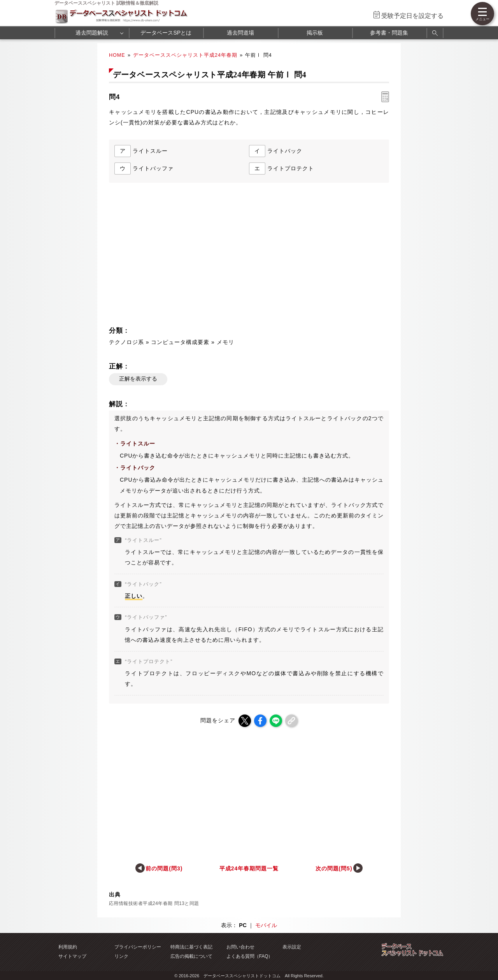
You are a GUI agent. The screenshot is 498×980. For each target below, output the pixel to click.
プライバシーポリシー (138, 947)
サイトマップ (72, 956)
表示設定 (292, 947)
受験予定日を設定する (412, 16)
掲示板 (315, 33)
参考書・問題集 (389, 33)
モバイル (266, 925)
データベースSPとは (166, 33)
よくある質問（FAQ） (250, 956)
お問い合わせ (240, 947)
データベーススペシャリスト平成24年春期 (185, 55)
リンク (121, 956)
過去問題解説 (92, 33)
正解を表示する (138, 379)
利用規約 (68, 947)
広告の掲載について (191, 956)
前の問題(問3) (164, 868)
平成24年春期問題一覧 (249, 868)
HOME (117, 55)
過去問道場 (240, 33)
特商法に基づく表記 (191, 947)
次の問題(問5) (334, 868)
